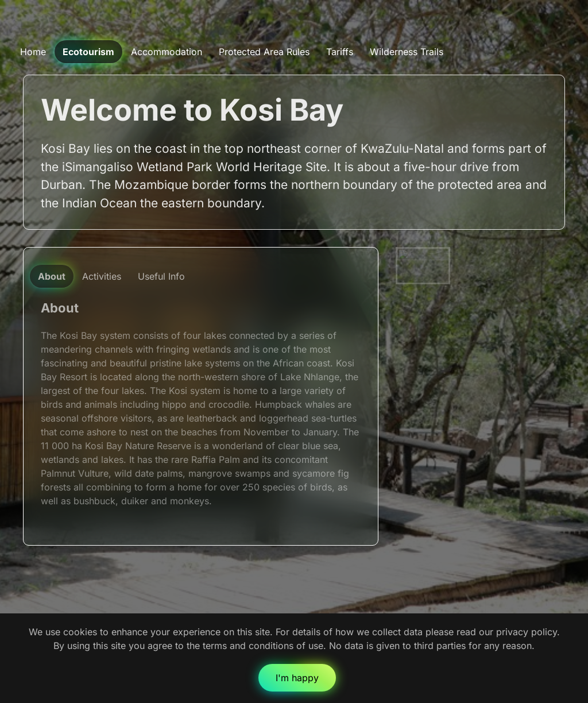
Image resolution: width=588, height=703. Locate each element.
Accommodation (167, 52)
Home (33, 52)
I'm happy (297, 678)
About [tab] (52, 276)
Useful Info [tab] (161, 276)
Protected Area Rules (264, 52)
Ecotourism (88, 52)
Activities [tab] (102, 276)
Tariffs (340, 52)
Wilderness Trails (407, 52)
